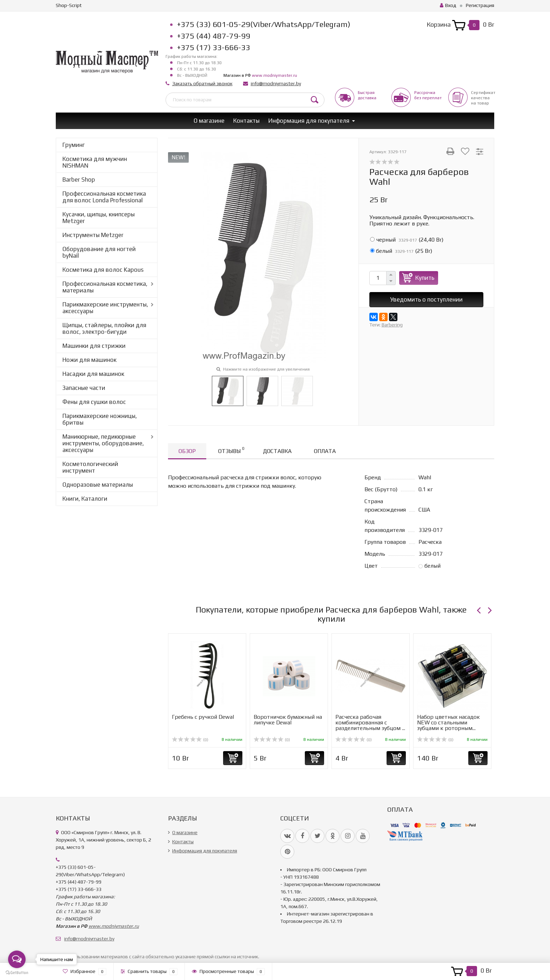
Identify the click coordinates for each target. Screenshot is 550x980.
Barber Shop (79, 180)
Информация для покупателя (309, 121)
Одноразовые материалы (98, 485)
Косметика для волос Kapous (103, 270)
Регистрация (480, 5)
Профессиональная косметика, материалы (105, 287)
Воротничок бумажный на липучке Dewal (288, 720)
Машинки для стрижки (94, 346)
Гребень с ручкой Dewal (203, 717)
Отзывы (231, 450)
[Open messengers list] (17, 959)
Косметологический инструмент (90, 467)
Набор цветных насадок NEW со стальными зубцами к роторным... (448, 722)
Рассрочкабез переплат (428, 95)
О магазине (209, 121)
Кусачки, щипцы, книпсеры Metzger (99, 218)
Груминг (74, 145)
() (407, 240)
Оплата (325, 451)
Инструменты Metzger (93, 235)
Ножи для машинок (89, 360)
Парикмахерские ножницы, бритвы (100, 419)
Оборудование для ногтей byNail (99, 252)
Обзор (187, 451)
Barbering (392, 325)
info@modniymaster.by (276, 83)
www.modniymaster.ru (274, 75)
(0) (190, 740)
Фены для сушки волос (94, 402)
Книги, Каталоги (85, 499)
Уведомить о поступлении (426, 299)
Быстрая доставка (367, 95)
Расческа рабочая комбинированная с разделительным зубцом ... (370, 722)
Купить (425, 278)
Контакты (246, 121)
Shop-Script (69, 5)
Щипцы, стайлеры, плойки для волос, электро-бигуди (104, 328)
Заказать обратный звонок (202, 83)
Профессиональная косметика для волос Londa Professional (104, 197)
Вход (448, 5)
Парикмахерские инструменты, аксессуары (105, 308)
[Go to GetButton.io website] (17, 973)
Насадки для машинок (93, 374)
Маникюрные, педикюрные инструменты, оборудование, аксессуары (103, 443)
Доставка (277, 451)
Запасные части (84, 388)
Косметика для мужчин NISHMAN (95, 162)
